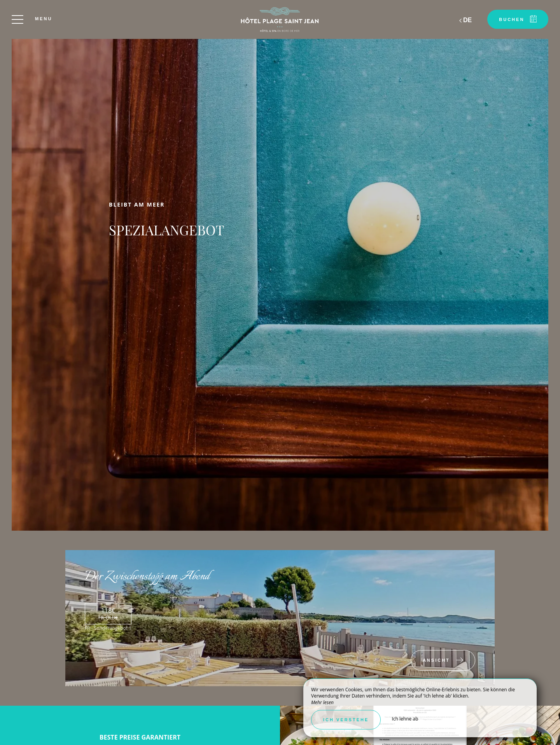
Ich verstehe (346, 720)
